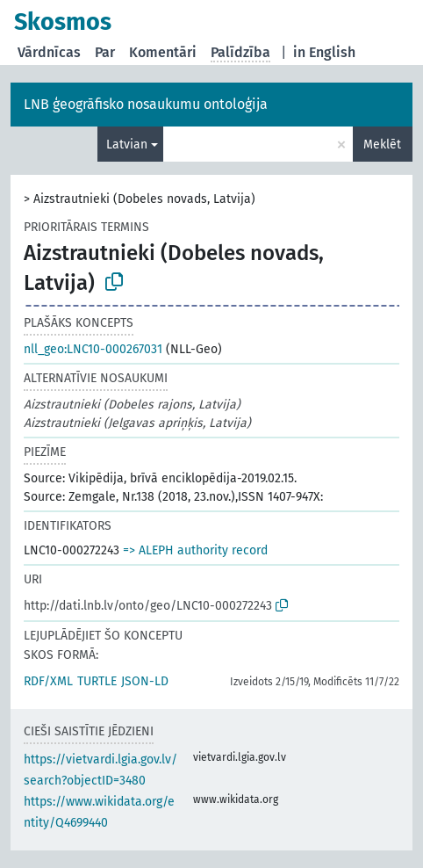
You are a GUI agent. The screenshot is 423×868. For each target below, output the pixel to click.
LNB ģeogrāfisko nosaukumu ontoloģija (146, 104)
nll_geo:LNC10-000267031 (93, 349)
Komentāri (163, 52)
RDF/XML (48, 681)
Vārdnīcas (49, 52)
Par (105, 52)
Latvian (127, 145)
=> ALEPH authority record (195, 550)
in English (324, 52)
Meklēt (382, 145)
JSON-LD (145, 681)
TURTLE (97, 681)
